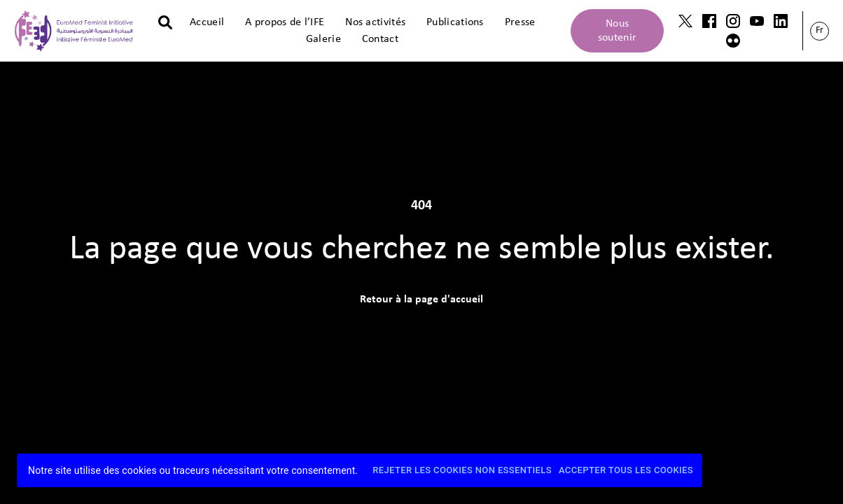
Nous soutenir (617, 31)
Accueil (207, 22)
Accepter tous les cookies (626, 471)
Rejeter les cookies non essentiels (462, 471)
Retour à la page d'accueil (421, 300)
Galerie (323, 39)
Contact (380, 39)
